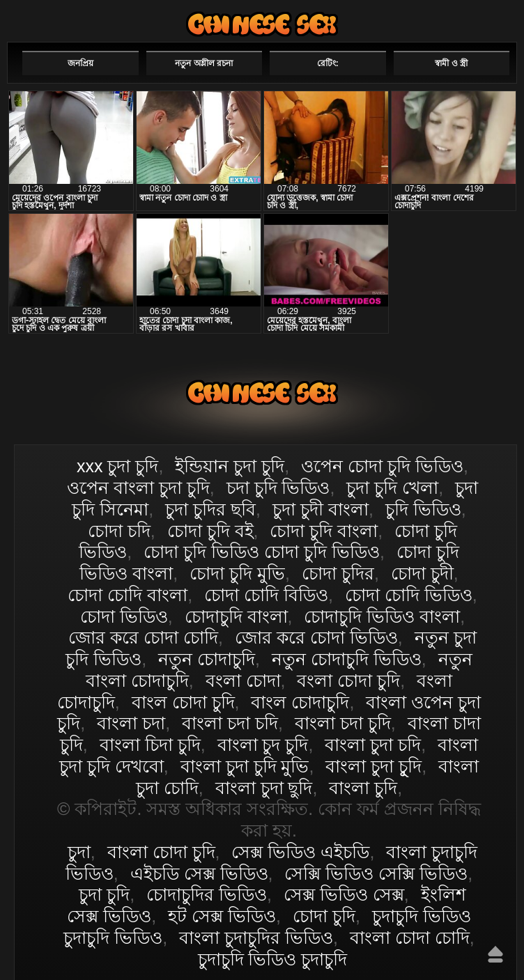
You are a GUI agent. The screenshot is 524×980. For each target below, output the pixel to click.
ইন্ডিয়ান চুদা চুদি (230, 466)
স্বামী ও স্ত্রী (451, 63)
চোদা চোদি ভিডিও (409, 595)
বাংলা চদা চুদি (343, 723)
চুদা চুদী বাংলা (321, 509)
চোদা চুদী (422, 573)
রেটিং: (328, 63)
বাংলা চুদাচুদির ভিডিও (256, 938)
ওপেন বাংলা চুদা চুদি (138, 488)
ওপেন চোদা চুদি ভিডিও (382, 466)
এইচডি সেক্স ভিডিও (199, 873)
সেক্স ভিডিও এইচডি (300, 852)
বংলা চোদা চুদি (348, 680)
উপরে (495, 954)
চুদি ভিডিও (423, 509)
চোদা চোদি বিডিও (266, 595)
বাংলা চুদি (363, 788)
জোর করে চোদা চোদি (143, 637)
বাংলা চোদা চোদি (410, 938)
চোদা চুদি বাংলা (324, 531)
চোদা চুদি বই (210, 531)
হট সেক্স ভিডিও (222, 916)
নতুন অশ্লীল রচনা (204, 63)
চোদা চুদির (338, 573)
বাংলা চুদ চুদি (263, 745)
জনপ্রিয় (80, 63)
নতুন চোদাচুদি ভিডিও (347, 659)
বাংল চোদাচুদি (300, 702)
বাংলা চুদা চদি (373, 745)
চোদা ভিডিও (124, 616)
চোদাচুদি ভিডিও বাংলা (382, 616)
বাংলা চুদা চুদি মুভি (245, 766)
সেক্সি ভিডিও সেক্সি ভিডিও (376, 873)
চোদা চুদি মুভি (237, 573)
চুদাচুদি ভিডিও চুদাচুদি (273, 959)
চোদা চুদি (324, 916)
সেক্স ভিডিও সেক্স (344, 894)
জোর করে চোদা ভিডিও (316, 637)
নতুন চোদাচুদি (207, 659)
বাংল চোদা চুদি (183, 702)
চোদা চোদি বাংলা (128, 595)
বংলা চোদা (243, 680)
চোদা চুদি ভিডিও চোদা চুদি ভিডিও (262, 552)
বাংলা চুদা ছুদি (264, 788)
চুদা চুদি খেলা (392, 488)
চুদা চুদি (104, 894)
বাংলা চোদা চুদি (262, 24)
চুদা (79, 852)
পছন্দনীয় (477, 19)
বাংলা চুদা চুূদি (373, 766)
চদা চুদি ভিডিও (278, 488)
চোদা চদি (119, 531)
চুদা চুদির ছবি (210, 509)
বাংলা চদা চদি (230, 723)
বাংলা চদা (131, 723)
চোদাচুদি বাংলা (236, 616)
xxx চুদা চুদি (117, 466)
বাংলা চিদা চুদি (150, 745)
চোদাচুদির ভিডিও (207, 894)
